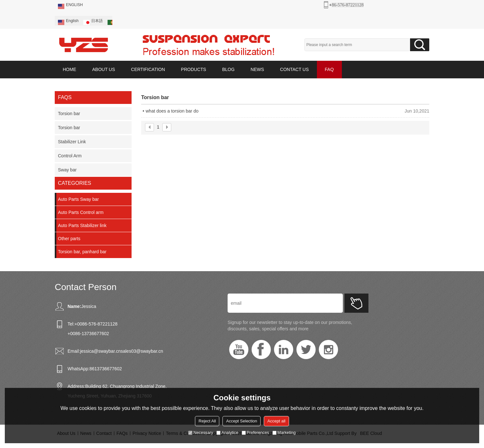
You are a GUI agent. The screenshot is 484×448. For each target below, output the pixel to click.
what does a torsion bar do (172, 111)
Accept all (276, 421)
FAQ (329, 69)
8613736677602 (105, 369)
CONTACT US (294, 69)
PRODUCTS (194, 69)
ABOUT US (104, 69)
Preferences (255, 432)
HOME (69, 69)
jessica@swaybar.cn (100, 351)
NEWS (257, 69)
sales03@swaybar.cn (142, 351)
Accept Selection (242, 421)
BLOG (228, 69)
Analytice (227, 432)
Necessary (201, 432)
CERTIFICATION (148, 69)
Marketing (284, 432)
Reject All (207, 421)
